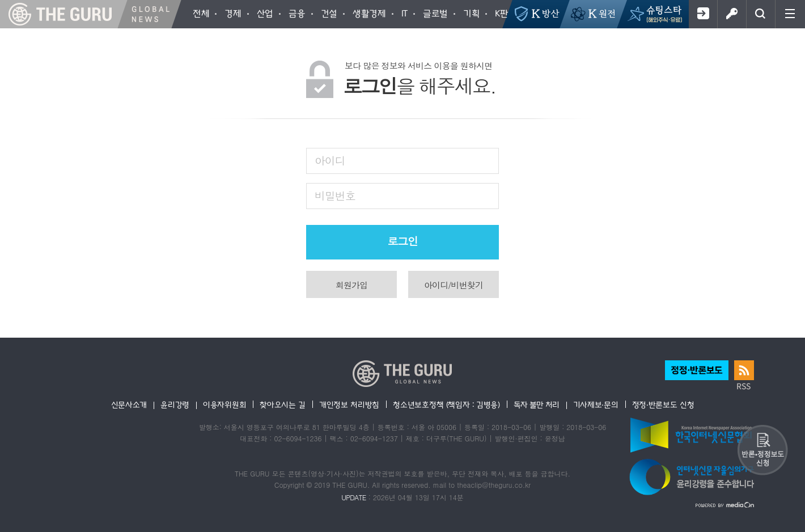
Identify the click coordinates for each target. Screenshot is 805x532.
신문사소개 (129, 405)
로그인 (732, 14)
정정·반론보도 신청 (663, 405)
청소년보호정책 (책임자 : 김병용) (446, 405)
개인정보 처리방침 (349, 405)
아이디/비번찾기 (454, 285)
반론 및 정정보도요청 (762, 450)
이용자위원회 (224, 405)
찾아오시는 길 (283, 405)
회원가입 (703, 14)
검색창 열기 (760, 14)
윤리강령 (175, 405)
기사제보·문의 (596, 405)
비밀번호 (335, 195)
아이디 (330, 160)
